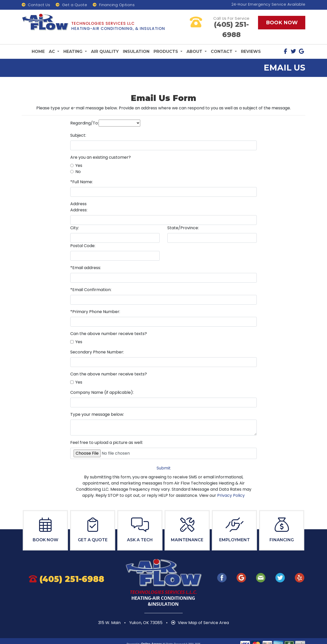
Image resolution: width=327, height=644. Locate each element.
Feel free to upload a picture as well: (107, 433)
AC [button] (52, 43)
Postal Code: (83, 237)
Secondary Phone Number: (97, 343)
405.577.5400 (231, 24)
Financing (114, 5)
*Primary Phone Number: (95, 302)
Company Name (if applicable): (102, 383)
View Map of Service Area (200, 613)
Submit (164, 459)
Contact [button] (222, 43)
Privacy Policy (231, 486)
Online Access (151, 635)
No (78, 162)
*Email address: (86, 258)
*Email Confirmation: (91, 280)
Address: (79, 201)
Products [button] (166, 43)
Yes (79, 156)
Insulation (136, 43)
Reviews (251, 43)
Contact (36, 5)
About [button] (195, 43)
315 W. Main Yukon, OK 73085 (131, 613)
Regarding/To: (84, 114)
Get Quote (71, 5)
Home (38, 43)
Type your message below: (97, 405)
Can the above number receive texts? (109, 324)
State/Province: (183, 219)
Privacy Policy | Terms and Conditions (164, 640)
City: (75, 219)
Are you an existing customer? (101, 148)
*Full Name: (81, 173)
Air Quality (105, 43)
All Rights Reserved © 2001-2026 (182, 635)
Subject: (78, 126)
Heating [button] (74, 43)
